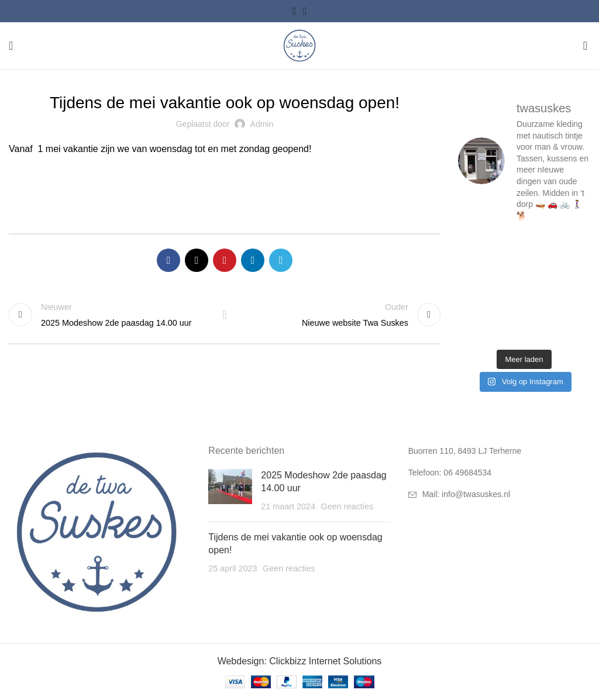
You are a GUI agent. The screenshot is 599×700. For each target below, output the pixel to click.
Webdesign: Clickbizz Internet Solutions (300, 661)
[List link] (499, 473)
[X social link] (197, 260)
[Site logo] (299, 45)
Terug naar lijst (225, 315)
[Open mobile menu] (11, 46)
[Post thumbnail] (230, 491)
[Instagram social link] (305, 11)
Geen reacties (347, 506)
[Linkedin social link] (253, 260)
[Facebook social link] (294, 11)
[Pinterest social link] (225, 260)
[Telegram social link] (281, 260)
